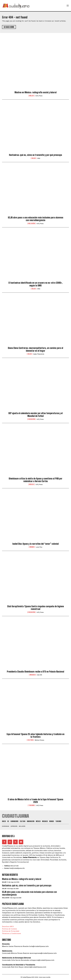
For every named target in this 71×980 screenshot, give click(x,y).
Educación (32, 419)
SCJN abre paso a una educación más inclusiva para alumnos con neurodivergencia (36, 219)
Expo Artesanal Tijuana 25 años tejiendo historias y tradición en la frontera (36, 735)
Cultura (30, 740)
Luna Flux (39, 547)
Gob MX (40, 675)
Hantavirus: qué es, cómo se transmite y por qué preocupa (35, 155)
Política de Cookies (9, 929)
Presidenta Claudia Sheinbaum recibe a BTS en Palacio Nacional (35, 672)
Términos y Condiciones (11, 933)
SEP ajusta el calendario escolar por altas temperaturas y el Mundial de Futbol (35, 415)
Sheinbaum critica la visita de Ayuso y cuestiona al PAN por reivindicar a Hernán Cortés (35, 480)
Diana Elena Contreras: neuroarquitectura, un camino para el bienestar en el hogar (35, 349)
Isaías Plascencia (39, 354)
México (32, 484)
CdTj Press (39, 96)
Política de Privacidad (11, 931)
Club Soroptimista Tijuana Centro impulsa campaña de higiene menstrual (35, 608)
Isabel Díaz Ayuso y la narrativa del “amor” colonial (36, 544)
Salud (34, 158)
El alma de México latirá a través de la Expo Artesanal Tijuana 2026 (35, 801)
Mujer (32, 96)
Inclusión (32, 224)
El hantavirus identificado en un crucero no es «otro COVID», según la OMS (35, 284)
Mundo (32, 547)
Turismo (32, 805)
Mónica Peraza (39, 740)
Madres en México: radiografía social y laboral (36, 92)
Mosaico (33, 675)
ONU (39, 158)
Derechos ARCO (8, 926)
